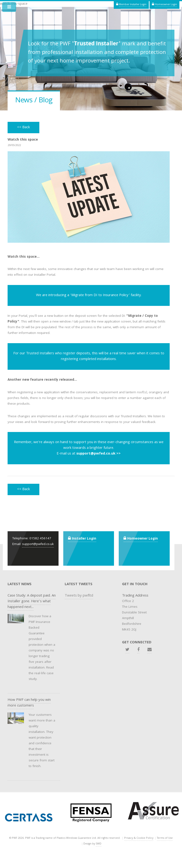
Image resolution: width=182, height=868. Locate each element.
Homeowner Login (166, 5)
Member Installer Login (133, 5)
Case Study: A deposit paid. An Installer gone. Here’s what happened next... (32, 602)
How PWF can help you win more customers (29, 703)
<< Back (23, 128)
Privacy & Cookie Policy (139, 838)
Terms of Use (165, 838)
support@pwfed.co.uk (38, 544)
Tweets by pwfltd (79, 596)
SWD (99, 844)
